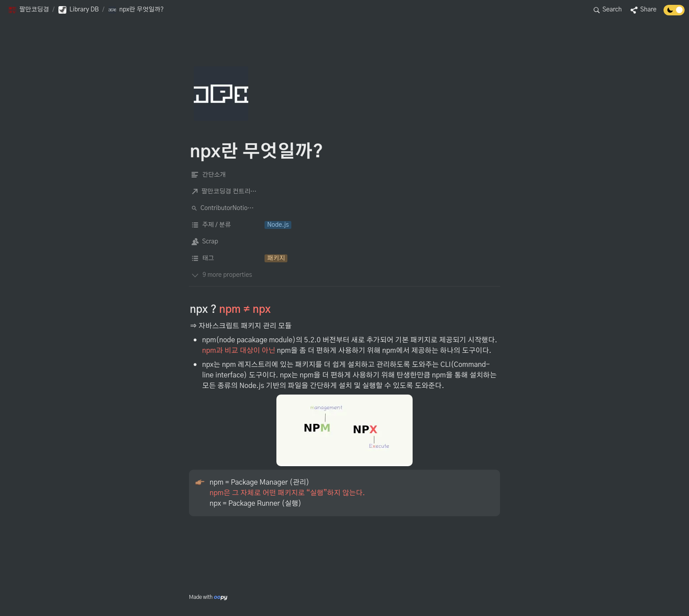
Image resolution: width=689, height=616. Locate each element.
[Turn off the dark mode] (674, 13)
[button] (28, 10)
